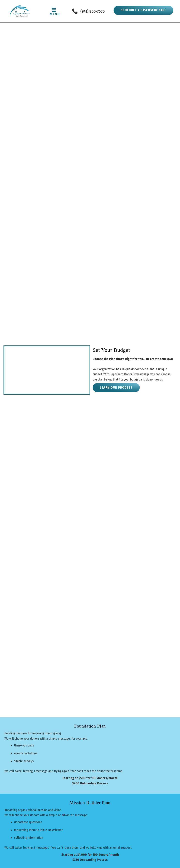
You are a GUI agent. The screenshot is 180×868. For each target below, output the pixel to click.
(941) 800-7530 (92, 11)
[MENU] (54, 12)
